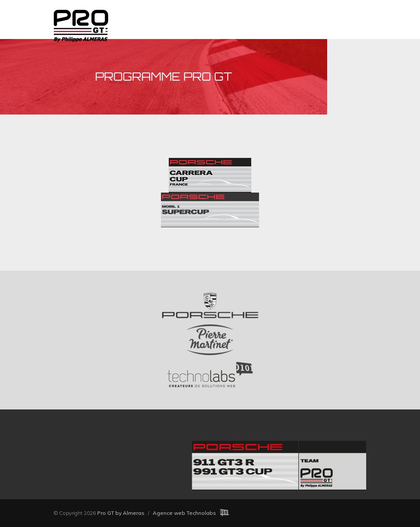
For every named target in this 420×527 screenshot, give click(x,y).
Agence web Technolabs (184, 513)
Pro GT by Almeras (121, 513)
